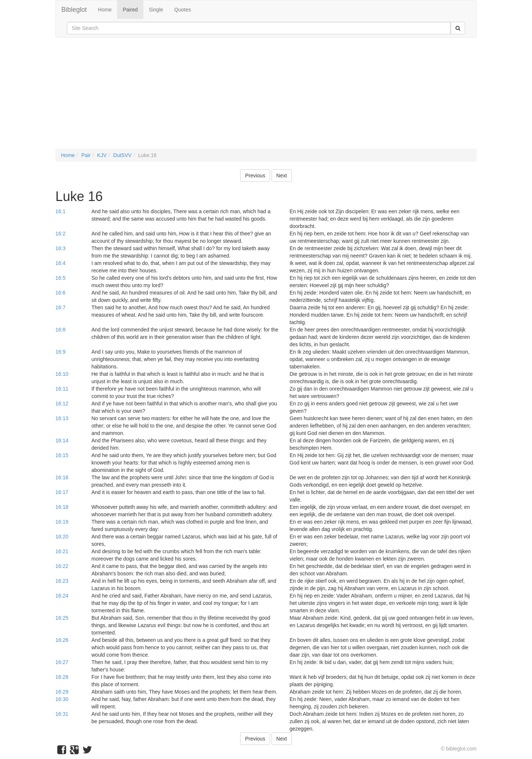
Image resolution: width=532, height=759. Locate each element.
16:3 (60, 248)
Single (156, 10)
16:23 (62, 581)
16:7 (60, 307)
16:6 (60, 293)
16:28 (62, 677)
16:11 (62, 389)
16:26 (62, 640)
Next (282, 176)
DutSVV (122, 155)
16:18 (62, 507)
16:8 (60, 330)
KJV (102, 155)
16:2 (60, 234)
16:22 (62, 566)
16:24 (62, 596)
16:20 (62, 537)
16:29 (62, 692)
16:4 (60, 263)
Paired (130, 10)
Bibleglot (74, 10)
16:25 (62, 618)
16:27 (62, 662)
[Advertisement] (266, 97)
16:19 (62, 522)
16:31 (62, 714)
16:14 (62, 440)
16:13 (62, 418)
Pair (86, 155)
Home (105, 10)
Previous (255, 176)
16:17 (62, 492)
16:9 (60, 352)
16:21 (62, 551)
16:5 (60, 278)
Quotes (183, 10)
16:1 (60, 211)
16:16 (62, 477)
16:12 (62, 404)
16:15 (62, 455)
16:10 (62, 374)
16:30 (62, 699)
